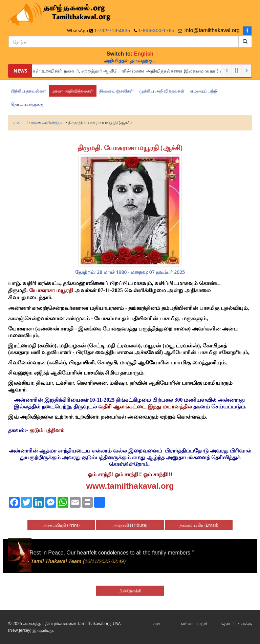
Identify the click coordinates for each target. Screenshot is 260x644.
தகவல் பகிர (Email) (199, 522)
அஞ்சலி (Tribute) (130, 522)
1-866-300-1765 (156, 30)
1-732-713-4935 (112, 30)
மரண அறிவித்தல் (47, 123)
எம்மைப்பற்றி (194, 623)
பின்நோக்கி (130, 587)
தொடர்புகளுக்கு (237, 623)
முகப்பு (20, 123)
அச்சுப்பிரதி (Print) (61, 522)
